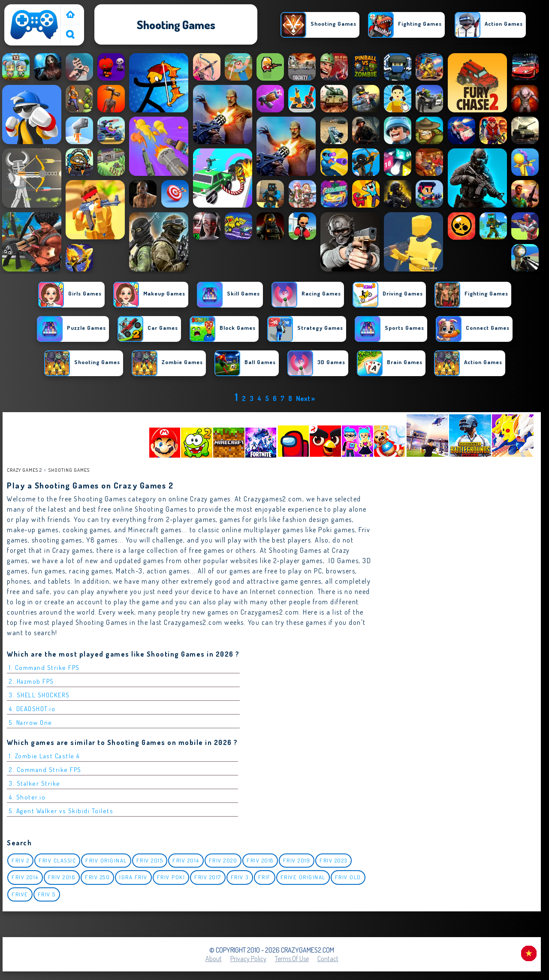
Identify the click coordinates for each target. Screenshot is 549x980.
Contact (328, 959)
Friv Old (348, 877)
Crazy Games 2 (24, 470)
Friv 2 (20, 860)
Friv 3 (240, 877)
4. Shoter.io (27, 797)
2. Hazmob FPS (32, 681)
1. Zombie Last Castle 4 (44, 756)
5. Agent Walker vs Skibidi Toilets (61, 811)
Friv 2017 (208, 877)
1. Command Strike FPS (44, 668)
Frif (265, 877)
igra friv (133, 877)
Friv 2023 (333, 860)
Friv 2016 (62, 877)
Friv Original (106, 860)
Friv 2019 (297, 860)
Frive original (303, 877)
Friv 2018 (260, 860)
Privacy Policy (248, 959)
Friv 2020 (223, 860)
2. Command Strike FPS (45, 770)
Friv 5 (47, 894)
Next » (305, 398)
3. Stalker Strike (35, 783)
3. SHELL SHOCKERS (39, 695)
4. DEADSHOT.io (32, 709)
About (214, 959)
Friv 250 (97, 877)
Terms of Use (292, 959)
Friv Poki (171, 877)
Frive (20, 894)
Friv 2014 (186, 860)
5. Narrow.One (31, 722)
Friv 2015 (150, 860)
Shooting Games (69, 470)
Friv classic (57, 860)
